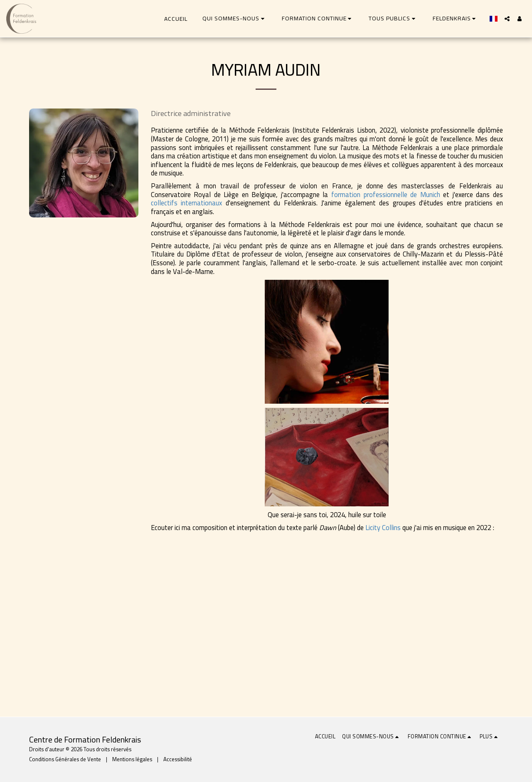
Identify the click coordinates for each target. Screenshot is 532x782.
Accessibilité (178, 759)
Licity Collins (383, 528)
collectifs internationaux (187, 203)
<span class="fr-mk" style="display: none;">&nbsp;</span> (284, 611)
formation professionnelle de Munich (386, 195)
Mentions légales (132, 759)
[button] (235, 19)
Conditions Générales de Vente (65, 759)
